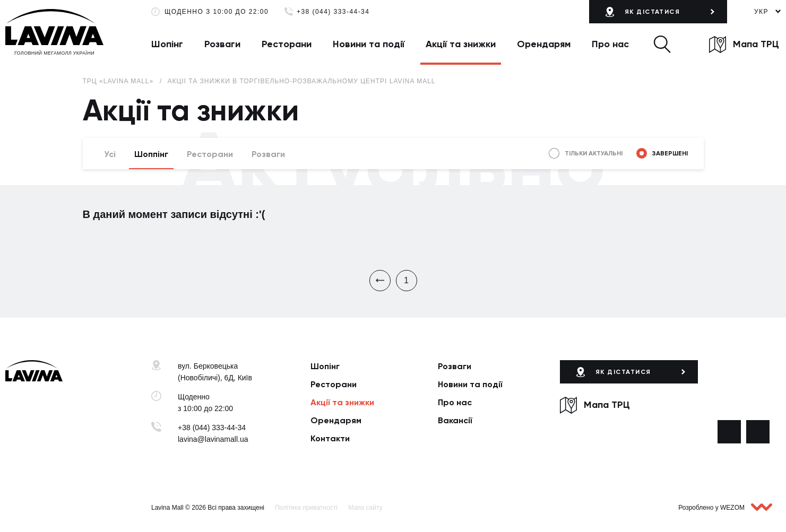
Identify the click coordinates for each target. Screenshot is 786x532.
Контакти (330, 438)
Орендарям (544, 44)
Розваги (222, 44)
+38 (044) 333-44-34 (333, 12)
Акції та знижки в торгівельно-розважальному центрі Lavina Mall (301, 81)
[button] (662, 44)
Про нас (610, 44)
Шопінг (167, 44)
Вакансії (455, 420)
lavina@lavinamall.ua (213, 439)
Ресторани (287, 44)
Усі (110, 154)
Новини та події (369, 44)
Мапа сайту (365, 508)
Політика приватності (306, 508)
